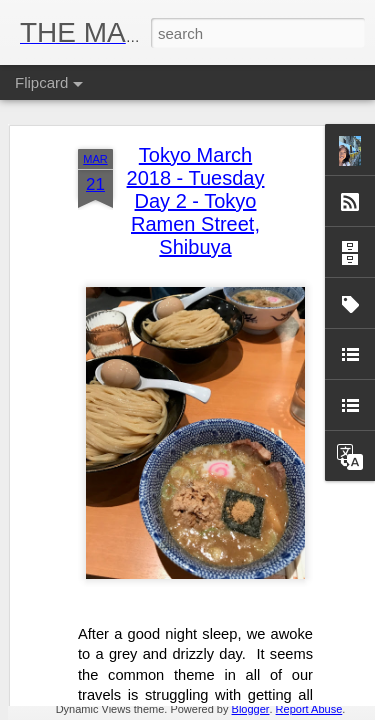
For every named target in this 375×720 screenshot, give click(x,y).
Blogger (251, 709)
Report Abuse (309, 709)
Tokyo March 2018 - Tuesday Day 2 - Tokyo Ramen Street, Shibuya (196, 112)
